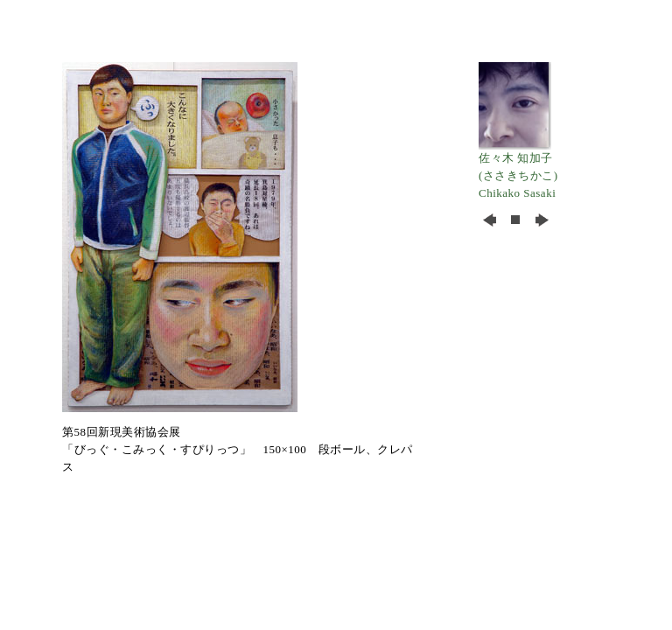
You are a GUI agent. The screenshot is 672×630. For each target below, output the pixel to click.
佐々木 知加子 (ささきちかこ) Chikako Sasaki (518, 169)
